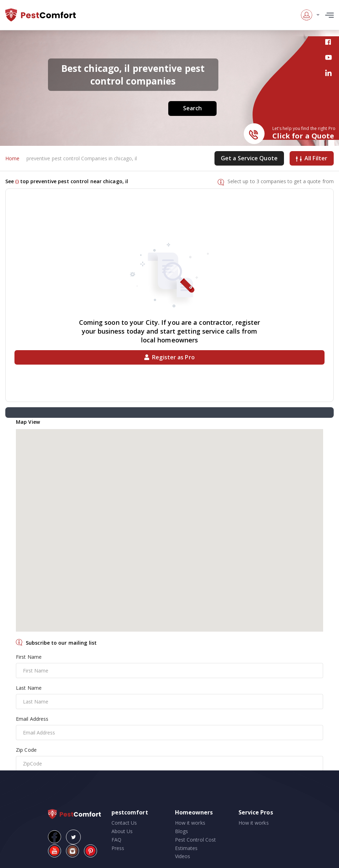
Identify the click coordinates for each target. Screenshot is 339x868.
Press (118, 848)
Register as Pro (169, 357)
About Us (122, 831)
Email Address (32, 719)
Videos (183, 856)
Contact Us (124, 823)
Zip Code (26, 750)
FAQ (116, 840)
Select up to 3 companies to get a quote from (281, 181)
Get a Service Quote (249, 158)
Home (12, 158)
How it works (190, 823)
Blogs (182, 831)
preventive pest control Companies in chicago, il (82, 158)
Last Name (29, 688)
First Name (29, 657)
